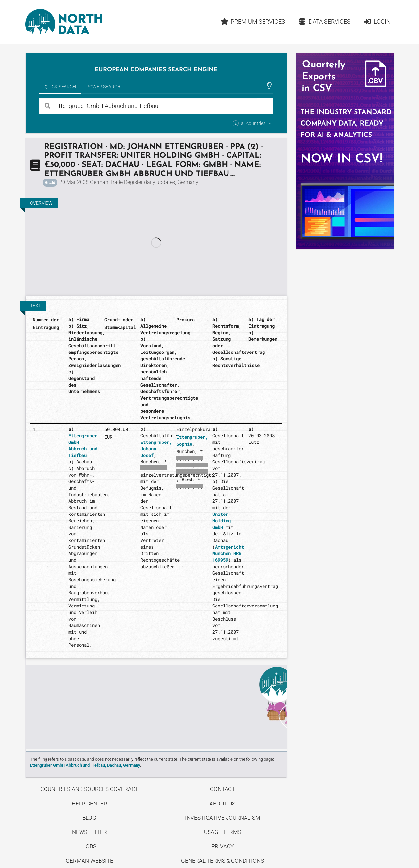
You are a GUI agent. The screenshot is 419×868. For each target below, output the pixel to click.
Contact (223, 789)
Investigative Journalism (223, 818)
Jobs (90, 846)
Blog (89, 818)
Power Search (103, 87)
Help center (90, 804)
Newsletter (90, 832)
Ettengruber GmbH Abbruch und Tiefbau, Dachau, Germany (85, 765)
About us (222, 804)
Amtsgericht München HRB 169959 (228, 553)
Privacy (223, 846)
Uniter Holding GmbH (222, 521)
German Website (90, 861)
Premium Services (253, 21)
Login (377, 21)
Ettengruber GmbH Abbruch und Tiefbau (83, 445)
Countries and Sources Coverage (90, 789)
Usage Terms (223, 832)
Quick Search (60, 87)
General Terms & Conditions (222, 861)
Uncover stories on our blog (156, 707)
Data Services (324, 21)
